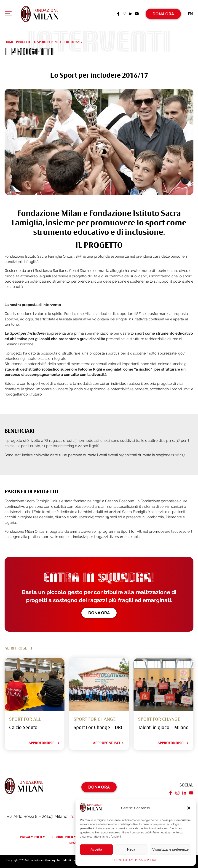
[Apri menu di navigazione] (8, 14)
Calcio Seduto (23, 726)
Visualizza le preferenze (170, 849)
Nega (131, 849)
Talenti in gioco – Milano (163, 726)
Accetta (96, 849)
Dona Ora (163, 12)
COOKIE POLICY (123, 860)
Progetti (23, 40)
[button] (189, 808)
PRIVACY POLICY (146, 860)
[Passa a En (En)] (191, 12)
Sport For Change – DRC (99, 726)
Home (9, 40)
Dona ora (99, 611)
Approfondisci (44, 741)
